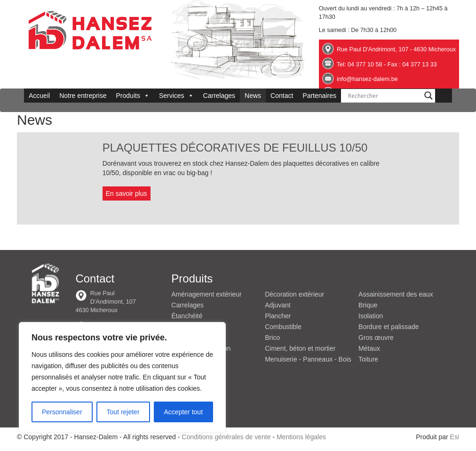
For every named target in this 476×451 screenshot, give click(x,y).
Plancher (278, 316)
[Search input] (384, 96)
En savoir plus (127, 193)
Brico (272, 338)
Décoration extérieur (294, 294)
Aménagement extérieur (206, 294)
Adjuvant (278, 305)
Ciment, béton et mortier (300, 348)
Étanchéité (187, 316)
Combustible (283, 327)
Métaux (369, 348)
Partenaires (319, 96)
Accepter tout (184, 412)
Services (176, 96)
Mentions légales (301, 437)
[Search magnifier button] (428, 96)
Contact (282, 96)
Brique (368, 305)
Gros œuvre (376, 338)
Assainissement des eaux (396, 294)
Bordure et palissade (389, 327)
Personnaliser (62, 412)
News (253, 96)
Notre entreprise (83, 96)
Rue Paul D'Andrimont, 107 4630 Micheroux (105, 302)
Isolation (371, 316)
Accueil (39, 96)
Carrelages (219, 96)
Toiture (368, 359)
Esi (455, 437)
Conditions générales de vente (226, 437)
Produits (133, 96)
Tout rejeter (123, 412)
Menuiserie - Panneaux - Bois (308, 359)
